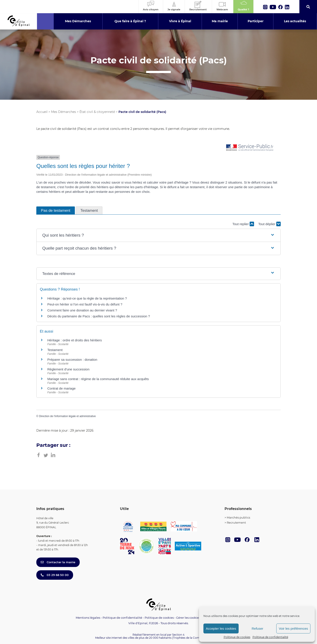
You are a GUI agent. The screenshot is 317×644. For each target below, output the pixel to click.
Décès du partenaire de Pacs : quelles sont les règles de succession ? (99, 316)
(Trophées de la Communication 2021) (197, 638)
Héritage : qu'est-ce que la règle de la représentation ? (87, 298)
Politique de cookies (237, 637)
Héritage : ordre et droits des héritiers (75, 340)
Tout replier (243, 224)
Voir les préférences (293, 628)
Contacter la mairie (58, 562)
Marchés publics (238, 517)
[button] (158, 235)
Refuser (257, 628)
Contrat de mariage (61, 388)
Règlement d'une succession (68, 369)
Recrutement (236, 523)
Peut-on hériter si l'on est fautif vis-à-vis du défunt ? (85, 304)
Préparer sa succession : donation (72, 360)
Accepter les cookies (221, 628)
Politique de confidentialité (270, 637)
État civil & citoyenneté (97, 112)
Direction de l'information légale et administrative (67, 416)
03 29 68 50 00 (55, 575)
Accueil (42, 112)
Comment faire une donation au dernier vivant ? (82, 310)
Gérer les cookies (188, 618)
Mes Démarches (64, 112)
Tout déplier (269, 224)
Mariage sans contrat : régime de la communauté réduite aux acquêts (98, 379)
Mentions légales (88, 618)
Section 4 (178, 635)
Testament (55, 350)
